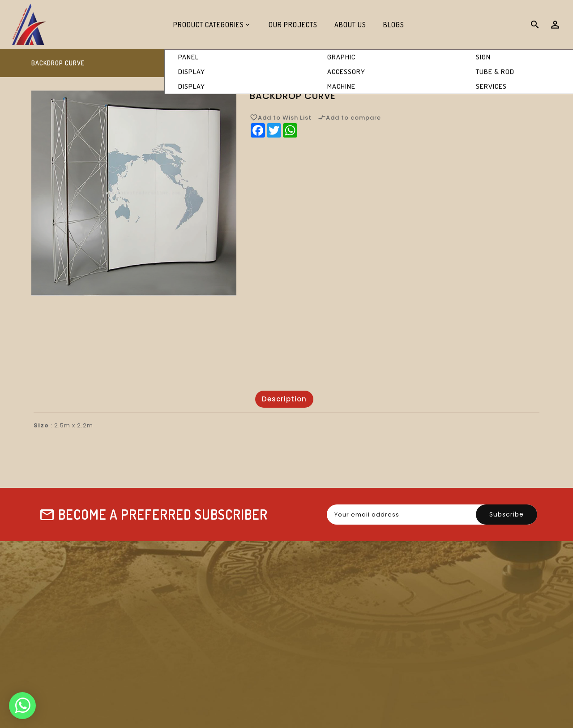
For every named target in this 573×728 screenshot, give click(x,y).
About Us (350, 25)
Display (452, 63)
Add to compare (349, 117)
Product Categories (209, 25)
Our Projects (293, 25)
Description (284, 399)
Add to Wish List (281, 117)
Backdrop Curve (512, 63)
